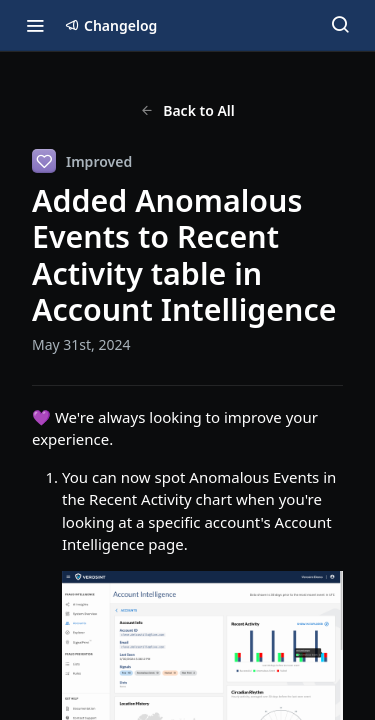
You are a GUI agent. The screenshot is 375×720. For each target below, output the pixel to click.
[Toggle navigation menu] (35, 25)
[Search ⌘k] (340, 25)
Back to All (187, 110)
